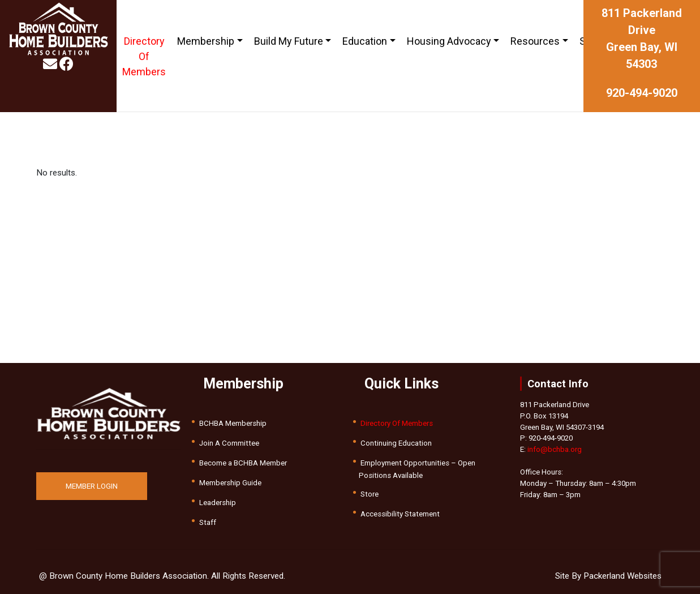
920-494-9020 (642, 93)
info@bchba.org (555, 449)
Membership (206, 41)
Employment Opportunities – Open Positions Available (417, 469)
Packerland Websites (622, 576)
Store (370, 494)
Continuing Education (396, 443)
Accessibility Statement (400, 514)
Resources (535, 41)
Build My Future (289, 41)
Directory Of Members (144, 56)
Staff (208, 522)
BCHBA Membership (233, 423)
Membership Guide (230, 483)
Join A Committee (229, 443)
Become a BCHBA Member (243, 463)
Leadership (218, 503)
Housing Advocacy (449, 41)
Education (365, 41)
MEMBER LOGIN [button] (92, 486)
